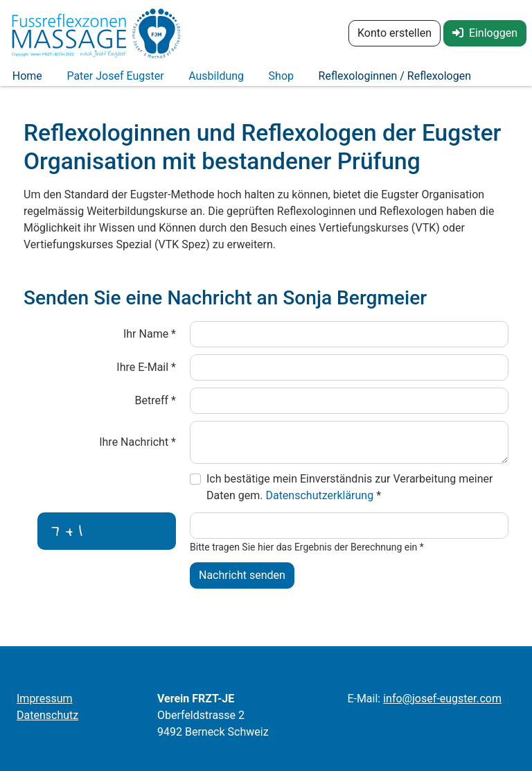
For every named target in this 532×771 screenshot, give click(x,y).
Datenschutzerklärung (321, 506)
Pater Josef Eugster (99, 81)
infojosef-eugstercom (442, 699)
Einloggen (485, 33)
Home (22, 81)
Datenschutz (47, 715)
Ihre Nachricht (138, 452)
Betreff (156, 411)
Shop (243, 81)
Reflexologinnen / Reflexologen (346, 81)
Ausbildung (189, 81)
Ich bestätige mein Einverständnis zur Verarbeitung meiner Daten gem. (349, 497)
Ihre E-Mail (146, 378)
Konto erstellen (394, 33)
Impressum (45, 699)
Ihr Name (150, 344)
